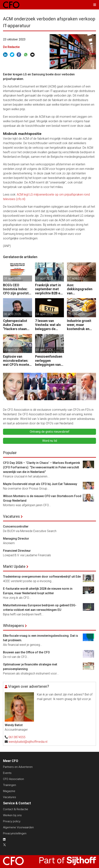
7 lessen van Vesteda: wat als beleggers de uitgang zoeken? (48, 325)
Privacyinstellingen (15, 833)
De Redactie (11, 47)
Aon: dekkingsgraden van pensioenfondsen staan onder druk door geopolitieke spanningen (81, 289)
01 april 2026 (44, 350)
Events (7, 773)
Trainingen (10, 785)
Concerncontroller (16, 526)
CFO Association (13, 779)
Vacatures (11, 516)
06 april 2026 (12, 314)
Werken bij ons (12, 815)
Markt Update (14, 566)
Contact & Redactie (16, 809)
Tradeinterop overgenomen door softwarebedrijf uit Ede (42, 577)
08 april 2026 (12, 278)
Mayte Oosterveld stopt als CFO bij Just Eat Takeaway (40, 484)
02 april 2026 (76, 314)
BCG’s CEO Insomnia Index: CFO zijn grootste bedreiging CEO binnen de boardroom (17, 289)
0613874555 (17, 737)
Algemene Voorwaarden (18, 827)
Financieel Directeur (17, 551)
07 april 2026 (44, 278)
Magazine (9, 791)
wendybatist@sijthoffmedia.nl (28, 742)
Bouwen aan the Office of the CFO (26, 652)
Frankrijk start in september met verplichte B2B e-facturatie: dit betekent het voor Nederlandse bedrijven (49, 289)
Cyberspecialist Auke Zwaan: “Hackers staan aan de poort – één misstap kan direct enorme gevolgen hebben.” (17, 325)
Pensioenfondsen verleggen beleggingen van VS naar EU (49, 361)
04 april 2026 (44, 314)
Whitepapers (13, 626)
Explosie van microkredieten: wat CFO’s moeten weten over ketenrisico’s (17, 361)
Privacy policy (12, 821)
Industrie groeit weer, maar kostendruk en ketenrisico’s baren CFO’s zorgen (79, 325)
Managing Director (16, 539)
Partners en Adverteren (18, 767)
